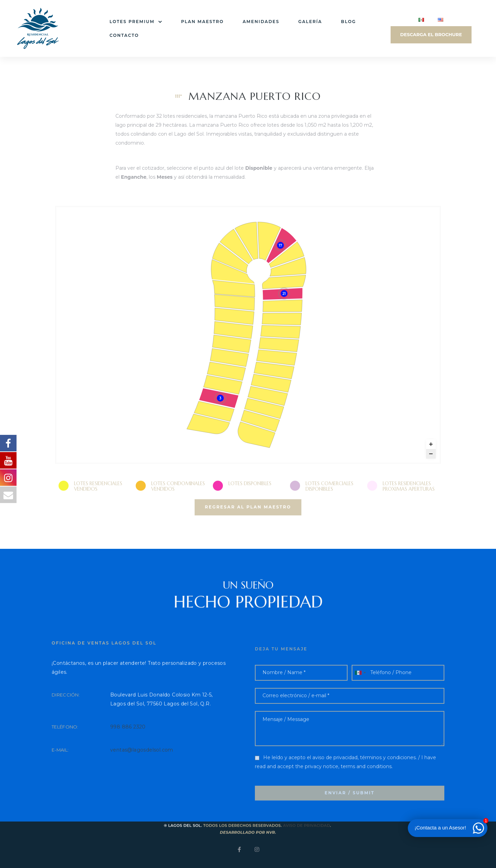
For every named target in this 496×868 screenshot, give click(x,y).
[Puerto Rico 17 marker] (280, 247)
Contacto (124, 35)
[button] (248, 523)
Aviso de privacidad (307, 837)
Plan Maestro (203, 22)
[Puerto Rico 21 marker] (284, 295)
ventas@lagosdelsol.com (142, 766)
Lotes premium (136, 22)
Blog (349, 22)
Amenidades (261, 22)
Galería (310, 22)
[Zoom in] (431, 446)
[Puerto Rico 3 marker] (220, 400)
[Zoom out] (431, 456)
